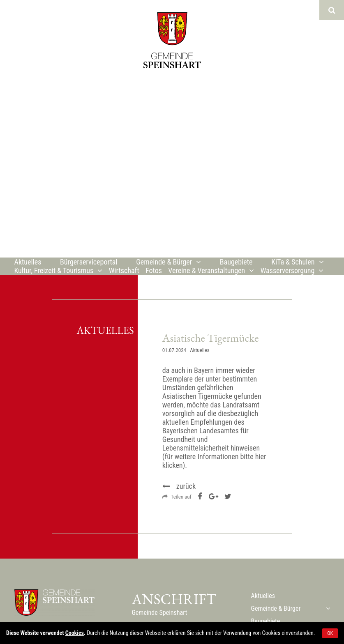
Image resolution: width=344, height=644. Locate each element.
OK (330, 633)
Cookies (75, 633)
